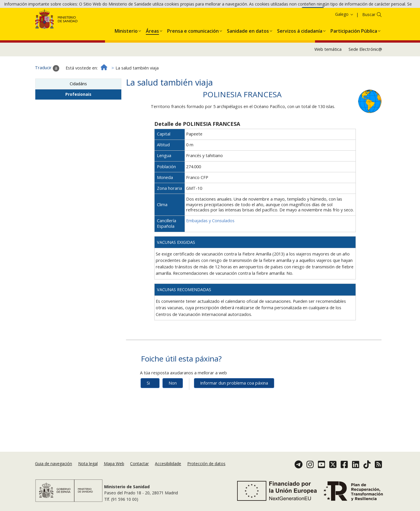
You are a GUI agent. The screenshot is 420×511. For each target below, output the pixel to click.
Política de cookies (282, 14)
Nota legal (88, 464)
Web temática (328, 72)
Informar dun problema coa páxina (234, 406)
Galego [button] (344, 37)
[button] (126, 53)
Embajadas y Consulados (210, 244)
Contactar (139, 464)
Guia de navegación (54, 464)
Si (148, 406)
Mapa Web (114, 464)
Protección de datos (206, 464)
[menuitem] (126, 53)
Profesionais (78, 117)
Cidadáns (78, 106)
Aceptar (313, 14)
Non (173, 406)
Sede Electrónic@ (365, 72)
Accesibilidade (168, 464)
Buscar (369, 37)
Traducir (47, 91)
